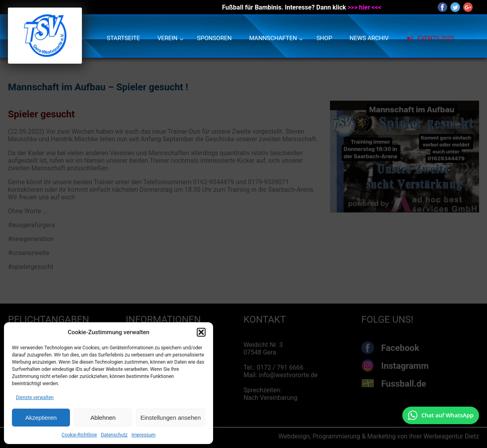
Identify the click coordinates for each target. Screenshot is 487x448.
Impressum (144, 435)
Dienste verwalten (35, 397)
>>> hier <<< (364, 7)
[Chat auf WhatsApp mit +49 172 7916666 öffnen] (441, 415)
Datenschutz (114, 435)
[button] (201, 332)
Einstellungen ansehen (171, 418)
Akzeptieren (41, 418)
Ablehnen (103, 418)
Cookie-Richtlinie (79, 435)
